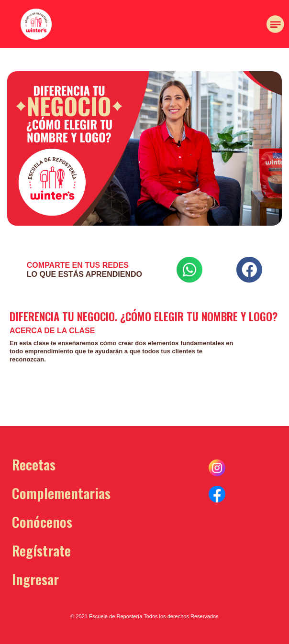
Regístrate (41, 550)
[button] (63, 60)
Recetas (34, 464)
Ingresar (35, 579)
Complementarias (61, 493)
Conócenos (42, 521)
